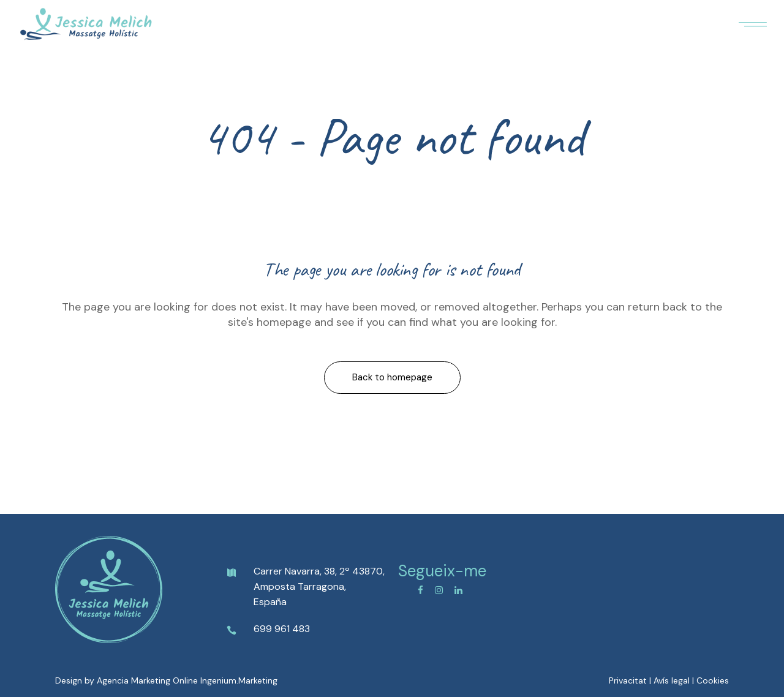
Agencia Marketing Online (147, 680)
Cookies (713, 680)
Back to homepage (392, 377)
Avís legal (672, 680)
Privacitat (628, 680)
